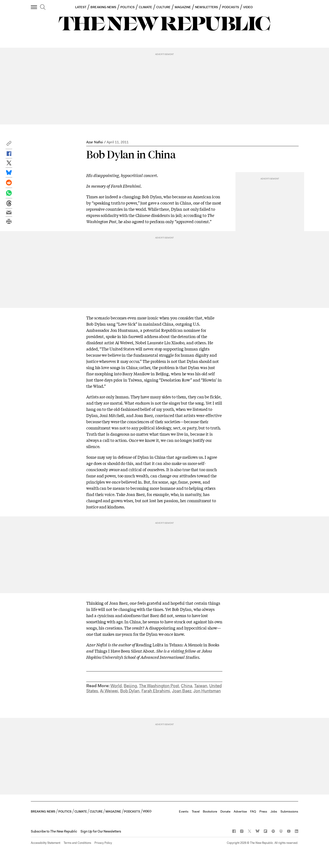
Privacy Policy (103, 843)
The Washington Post (159, 686)
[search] (43, 7)
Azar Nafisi (95, 142)
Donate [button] (225, 811)
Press (263, 811)
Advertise (240, 811)
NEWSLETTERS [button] (207, 7)
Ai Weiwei (109, 691)
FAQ (253, 811)
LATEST (81, 7)
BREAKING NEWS (103, 7)
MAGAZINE (183, 7)
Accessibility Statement (46, 843)
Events (184, 811)
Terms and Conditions (77, 843)
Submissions (289, 811)
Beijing (130, 686)
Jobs (274, 811)
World (116, 686)
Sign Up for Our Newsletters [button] (101, 831)
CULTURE (163, 7)
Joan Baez (182, 691)
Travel (196, 811)
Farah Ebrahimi (156, 691)
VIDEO (248, 7)
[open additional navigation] (34, 7)
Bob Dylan (130, 691)
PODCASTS (231, 7)
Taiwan (201, 686)
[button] (9, 145)
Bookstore (210, 811)
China (187, 686)
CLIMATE (146, 7)
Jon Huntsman (207, 691)
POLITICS (127, 7)
